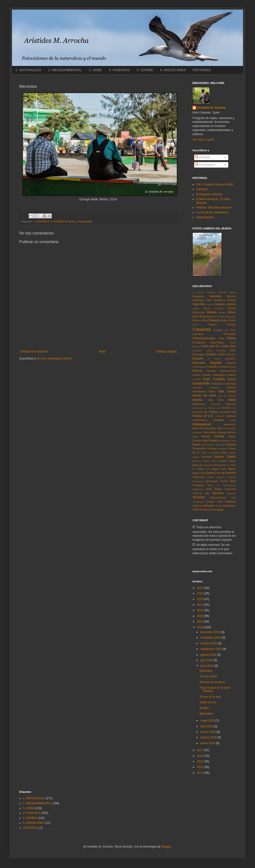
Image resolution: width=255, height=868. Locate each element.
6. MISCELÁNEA (173, 70)
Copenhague (217, 342)
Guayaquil (217, 384)
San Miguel (229, 469)
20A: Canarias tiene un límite (215, 184)
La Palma (211, 412)
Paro (233, 441)
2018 (201, 627)
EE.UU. (231, 354)
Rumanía (220, 465)
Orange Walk (85, 221)
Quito (224, 453)
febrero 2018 (209, 737)
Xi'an (196, 509)
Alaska (232, 292)
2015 (201, 761)
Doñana (211, 354)
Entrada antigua (167, 352)
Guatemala (201, 383)
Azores (232, 308)
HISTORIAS (202, 70)
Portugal (212, 448)
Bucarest (231, 317)
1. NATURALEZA (28, 70)
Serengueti (212, 481)
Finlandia (212, 367)
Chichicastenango (204, 338)
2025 (201, 588)
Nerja (195, 437)
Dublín (222, 354)
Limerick (220, 416)
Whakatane (229, 506)
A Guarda (198, 292)
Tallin (207, 493)
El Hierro (214, 359)
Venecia (209, 506)
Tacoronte (230, 489)
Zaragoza (205, 509)
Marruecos (199, 428)
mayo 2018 (208, 721)
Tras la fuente (208, 676)
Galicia (196, 375)
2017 (201, 750)
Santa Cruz (199, 473)
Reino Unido (225, 457)
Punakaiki (214, 453)
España (216, 363)
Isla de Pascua (227, 396)
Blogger (166, 847)
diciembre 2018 (211, 632)
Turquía (210, 502)
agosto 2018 (209, 655)
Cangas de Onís (225, 330)
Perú (203, 445)
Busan (224, 320)
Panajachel (224, 441)
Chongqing (199, 342)
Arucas (210, 304)
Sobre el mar (208, 702)
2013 (201, 773)
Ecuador (198, 359)
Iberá (212, 391)
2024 (201, 593)
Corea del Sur (210, 346)
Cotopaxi (197, 350)
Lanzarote (224, 412)
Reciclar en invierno (212, 682)
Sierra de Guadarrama (221, 485)
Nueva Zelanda (213, 436)
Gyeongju (230, 384)
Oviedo (213, 440)
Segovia (221, 477)
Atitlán (196, 308)
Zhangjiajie (217, 509)
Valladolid (230, 502)
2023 (201, 599)
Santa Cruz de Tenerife (221, 473)
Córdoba (221, 350)
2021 (201, 610)
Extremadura (199, 367)
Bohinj (216, 317)
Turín (220, 502)
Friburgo (211, 371)
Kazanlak (215, 404)
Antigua (231, 300)
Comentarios (205, 165)
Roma (232, 461)
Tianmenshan (218, 497)
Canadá (231, 324)
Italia (232, 400)
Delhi (233, 350)
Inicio (102, 352)
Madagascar (202, 424)
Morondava (210, 432)
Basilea (212, 312)
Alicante (231, 296)
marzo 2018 (208, 732)
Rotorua (197, 465)
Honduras (215, 387)
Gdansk (231, 375)
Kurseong (197, 408)
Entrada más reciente (34, 352)
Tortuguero (198, 502)
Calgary (213, 324)
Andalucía (219, 300)
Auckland (219, 308)
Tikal (233, 498)
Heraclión (197, 387)
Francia (197, 371)
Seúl (233, 481)
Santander (198, 477)
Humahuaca (199, 391)
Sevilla (224, 481)
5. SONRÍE (145, 70)
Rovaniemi (208, 465)
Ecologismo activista (209, 194)
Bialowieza (206, 316)
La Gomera (224, 408)
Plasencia (212, 445)
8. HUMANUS (59, 221)
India (221, 391)
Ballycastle (199, 312)
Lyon (233, 420)
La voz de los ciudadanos (212, 212)
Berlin (196, 316)
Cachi (195, 324)
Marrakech (230, 424)
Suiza (218, 489)
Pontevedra (199, 448)
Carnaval (202, 189)
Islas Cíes (216, 400)
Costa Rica (228, 346)
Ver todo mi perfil (203, 140)
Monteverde (230, 428)
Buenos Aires (200, 320)
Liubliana (231, 416)
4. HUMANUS (119, 70)
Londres (219, 420)
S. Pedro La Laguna (206, 469)
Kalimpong (199, 404)
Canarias (202, 329)
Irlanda (231, 391)
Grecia (232, 379)
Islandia (197, 400)
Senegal (232, 477)
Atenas (231, 304)
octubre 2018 (209, 643)
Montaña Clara (214, 428)
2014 (201, 767)
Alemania (215, 296)
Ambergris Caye (202, 300)
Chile (221, 338)
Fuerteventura (228, 371)
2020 (201, 616)
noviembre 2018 (211, 638)
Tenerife (199, 497)
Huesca (231, 387)
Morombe (197, 432)
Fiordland (223, 367)
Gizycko (197, 379)
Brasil (223, 317)
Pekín (196, 445)
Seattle (210, 477)
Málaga (222, 432)
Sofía (209, 489)
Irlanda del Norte (204, 396)
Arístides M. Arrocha (211, 108)
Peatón (204, 708)
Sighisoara (198, 489)
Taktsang (197, 493)
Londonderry (200, 420)
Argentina (199, 304)
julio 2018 (207, 660)
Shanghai (198, 485)
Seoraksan (198, 481)
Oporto (232, 436)
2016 (201, 756)
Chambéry (230, 334)
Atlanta (206, 308)
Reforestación (205, 217)
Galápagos (219, 375)
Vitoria (218, 506)
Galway (206, 375)
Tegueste (231, 493)
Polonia (231, 445)
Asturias (220, 304)
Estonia (231, 363)
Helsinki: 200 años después (214, 208)
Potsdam (223, 449)
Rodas (223, 461)
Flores (233, 367)
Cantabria (198, 334)
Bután (232, 320)
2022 (201, 605)
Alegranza (198, 296)
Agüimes (211, 292)
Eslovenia (199, 363)
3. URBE (95, 70)
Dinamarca (199, 354)
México (232, 432)
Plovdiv (221, 445)
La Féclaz (210, 408)
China (231, 338)
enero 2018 (208, 743)
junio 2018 (207, 666)
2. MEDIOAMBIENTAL (65, 70)
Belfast (222, 312)
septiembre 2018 (212, 649)
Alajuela (222, 292)
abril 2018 (207, 726)
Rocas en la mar (210, 697)
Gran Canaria (214, 379)
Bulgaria (214, 320)
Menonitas (206, 714)
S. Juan (231, 465)
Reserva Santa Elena (205, 461)
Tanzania (218, 493)
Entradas (203, 157)
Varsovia (197, 506)
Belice (72, 221)
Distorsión (206, 671)
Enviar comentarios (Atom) (55, 359)
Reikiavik (207, 457)
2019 (201, 622)
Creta (209, 350)
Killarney (231, 404)
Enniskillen (230, 359)
